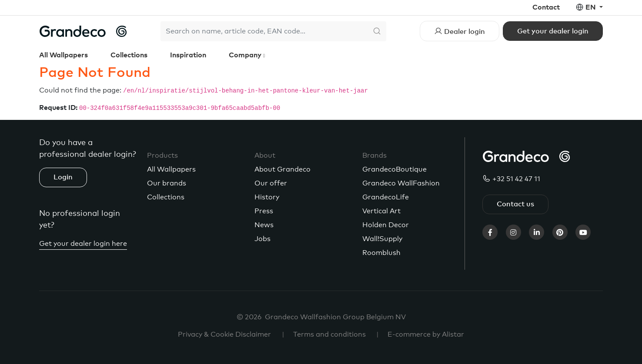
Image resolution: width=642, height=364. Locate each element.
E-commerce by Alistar (426, 334)
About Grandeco (283, 169)
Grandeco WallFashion (401, 183)
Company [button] (246, 55)
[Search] (264, 31)
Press (264, 211)
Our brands (167, 183)
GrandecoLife (386, 197)
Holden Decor (386, 225)
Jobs (262, 239)
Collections (129, 55)
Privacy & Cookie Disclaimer (224, 334)
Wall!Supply (382, 239)
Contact (546, 7)
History (267, 197)
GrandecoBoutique (395, 169)
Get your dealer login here (83, 244)
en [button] (592, 7)
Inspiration (188, 55)
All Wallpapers (64, 55)
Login (63, 177)
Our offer (271, 183)
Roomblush (381, 253)
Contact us (515, 204)
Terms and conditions (329, 334)
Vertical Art (381, 211)
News (264, 225)
